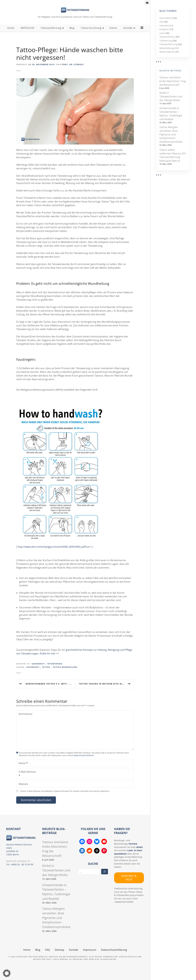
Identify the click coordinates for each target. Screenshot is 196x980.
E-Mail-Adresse (26, 779)
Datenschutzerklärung (114, 955)
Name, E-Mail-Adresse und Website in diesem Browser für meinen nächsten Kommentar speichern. (65, 797)
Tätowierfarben (167, 37)
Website (23, 790)
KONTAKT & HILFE (129, 883)
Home (11, 34)
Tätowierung (55, 669)
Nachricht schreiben (17, 867)
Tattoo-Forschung (91, 34)
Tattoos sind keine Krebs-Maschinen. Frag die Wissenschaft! (173, 81)
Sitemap (59, 955)
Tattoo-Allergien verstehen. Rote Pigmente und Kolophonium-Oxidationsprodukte (171, 134)
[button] (7, 973)
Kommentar (26, 720)
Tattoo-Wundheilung (65, 673)
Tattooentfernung (51, 34)
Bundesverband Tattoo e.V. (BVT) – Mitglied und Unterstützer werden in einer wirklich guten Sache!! (50, 689)
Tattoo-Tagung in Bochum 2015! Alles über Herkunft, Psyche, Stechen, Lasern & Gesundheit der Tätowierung (106, 689)
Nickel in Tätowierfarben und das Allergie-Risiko (171, 96)
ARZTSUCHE (28, 34)
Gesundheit (38, 669)
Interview (164, 26)
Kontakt (128, 34)
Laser (162, 33)
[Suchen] (105, 877)
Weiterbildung (167, 48)
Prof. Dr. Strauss (73, 70)
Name (22, 769)
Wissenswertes (167, 52)
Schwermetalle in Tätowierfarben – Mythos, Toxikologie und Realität (171, 114)
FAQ (47, 955)
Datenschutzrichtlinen (84, 761)
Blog (72, 34)
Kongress (164, 29)
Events (113, 34)
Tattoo (46, 673)
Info (161, 22)
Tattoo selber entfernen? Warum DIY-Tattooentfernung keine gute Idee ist (173, 155)
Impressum (90, 955)
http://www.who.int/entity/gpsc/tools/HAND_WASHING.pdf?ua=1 (55, 552)
